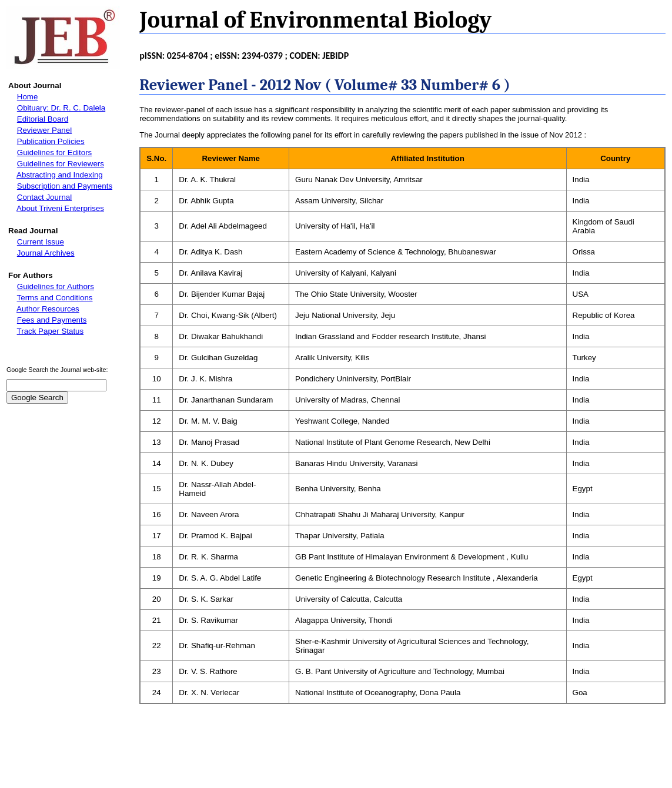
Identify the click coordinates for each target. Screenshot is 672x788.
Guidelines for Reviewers (61, 164)
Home (28, 97)
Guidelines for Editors (54, 152)
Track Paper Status (51, 331)
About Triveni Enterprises (60, 208)
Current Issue (41, 242)
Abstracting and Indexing (60, 175)
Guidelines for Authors (56, 286)
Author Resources (48, 309)
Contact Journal (44, 197)
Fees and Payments (52, 320)
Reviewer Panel (44, 130)
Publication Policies (51, 141)
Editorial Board (43, 119)
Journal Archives (46, 253)
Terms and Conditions (55, 298)
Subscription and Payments (65, 186)
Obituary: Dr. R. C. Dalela (61, 108)
